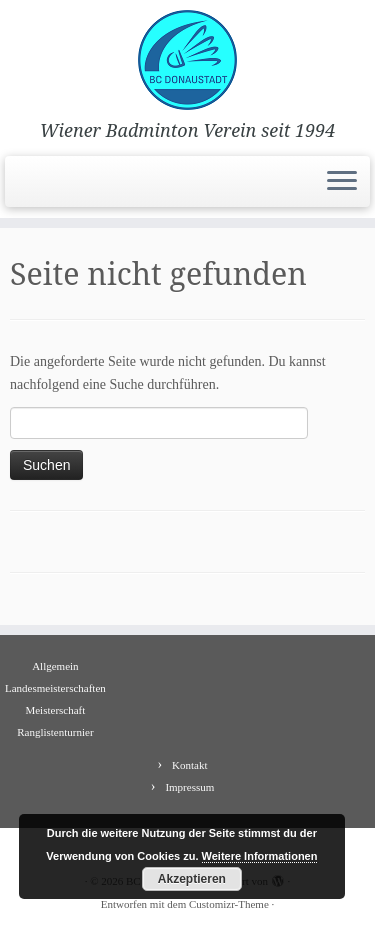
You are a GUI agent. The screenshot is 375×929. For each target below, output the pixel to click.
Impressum (189, 787)
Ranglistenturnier (55, 732)
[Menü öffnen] (342, 182)
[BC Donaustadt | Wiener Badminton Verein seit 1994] (187, 60)
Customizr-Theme (229, 904)
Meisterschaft (55, 710)
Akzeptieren (192, 879)
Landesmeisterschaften (55, 688)
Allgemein (55, 666)
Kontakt (189, 765)
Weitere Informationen (260, 856)
